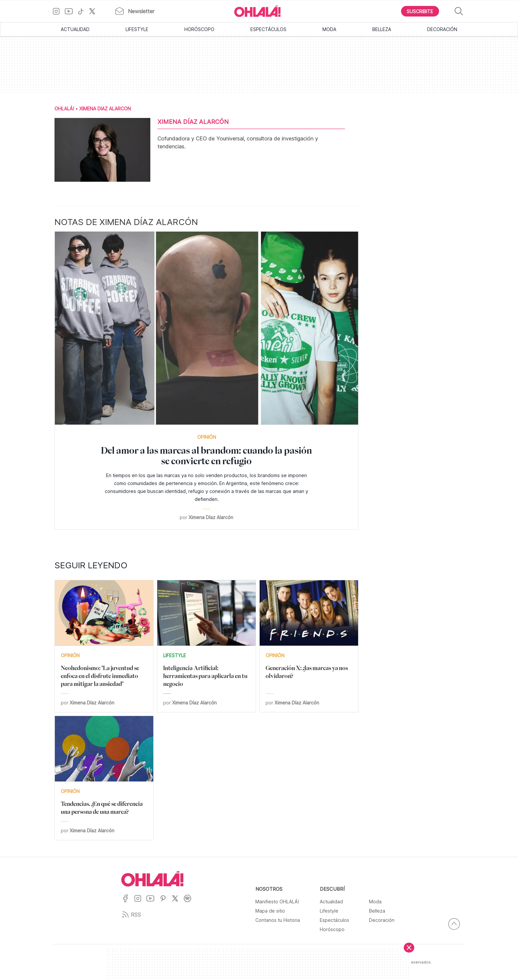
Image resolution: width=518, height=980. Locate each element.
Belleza (382, 29)
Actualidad (75, 29)
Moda (329, 29)
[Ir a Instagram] (59, 11)
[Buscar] (459, 11)
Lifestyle (137, 29)
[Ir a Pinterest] (166, 903)
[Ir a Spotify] (190, 903)
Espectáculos (268, 29)
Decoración (442, 29)
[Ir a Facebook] (128, 903)
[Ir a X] (95, 11)
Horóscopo (199, 29)
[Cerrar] (409, 948)
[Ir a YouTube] (71, 11)
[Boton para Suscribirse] (420, 11)
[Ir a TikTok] (83, 11)
